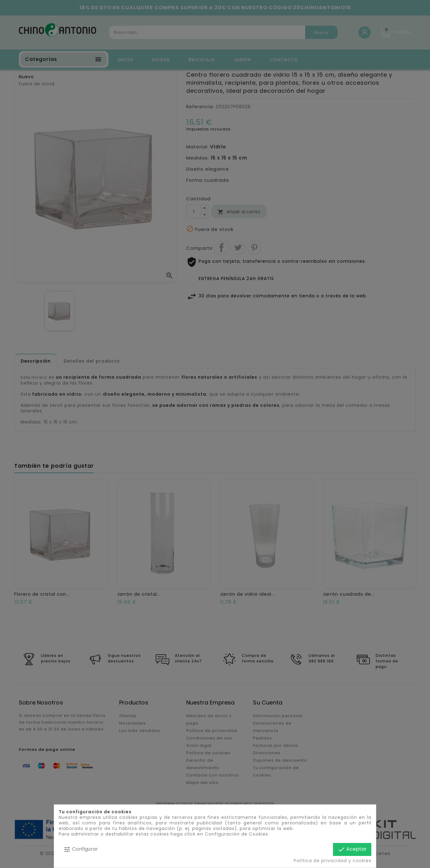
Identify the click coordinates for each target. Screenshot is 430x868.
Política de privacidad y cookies (333, 861)
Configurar (81, 849)
